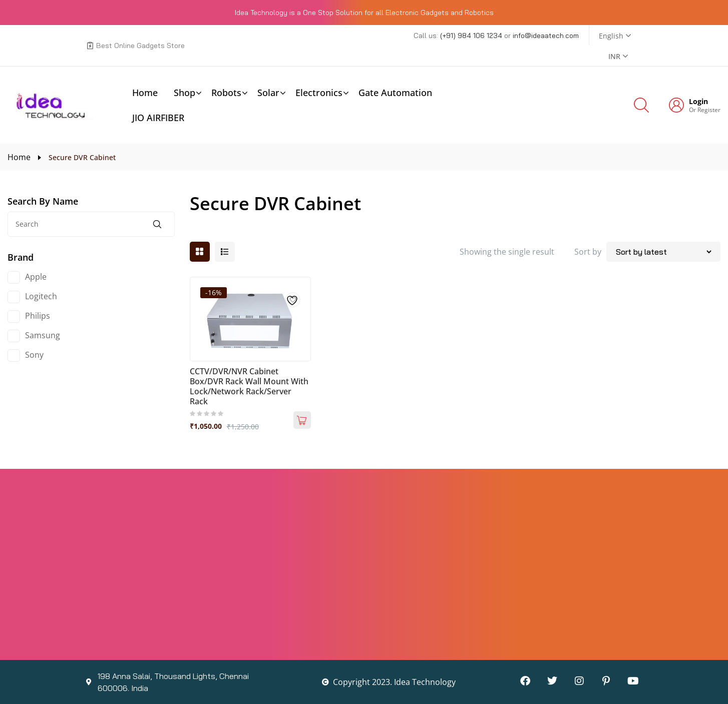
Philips (38, 316)
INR (614, 56)
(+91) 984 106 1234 (472, 36)
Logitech (41, 296)
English (611, 36)
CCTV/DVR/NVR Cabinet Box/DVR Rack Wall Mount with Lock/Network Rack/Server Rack (249, 386)
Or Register (705, 110)
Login (698, 102)
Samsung (43, 335)
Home (19, 157)
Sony (34, 355)
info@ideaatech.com (546, 36)
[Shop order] (663, 252)
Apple (36, 277)
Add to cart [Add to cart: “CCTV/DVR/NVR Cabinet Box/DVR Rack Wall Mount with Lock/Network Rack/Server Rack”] (302, 420)
